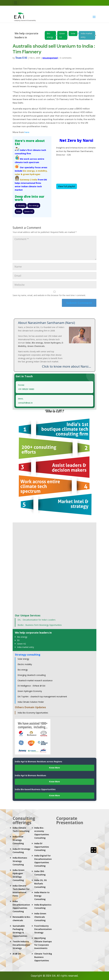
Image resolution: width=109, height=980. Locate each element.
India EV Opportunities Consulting (42, 847)
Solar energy (23, 659)
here (27, 132)
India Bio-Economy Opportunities (33, 713)
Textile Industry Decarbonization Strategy (21, 945)
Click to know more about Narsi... (66, 366)
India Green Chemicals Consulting (40, 917)
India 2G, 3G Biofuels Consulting (41, 883)
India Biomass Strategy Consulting (20, 861)
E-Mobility (21, 205)
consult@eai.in (25, 403)
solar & (19, 174)
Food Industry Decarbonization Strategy (43, 929)
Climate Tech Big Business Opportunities (43, 957)
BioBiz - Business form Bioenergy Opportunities (40, 625)
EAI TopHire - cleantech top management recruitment (42, 697)
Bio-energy (50, 35)
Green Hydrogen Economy (30, 691)
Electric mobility (25, 664)
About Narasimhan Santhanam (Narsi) (46, 323)
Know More (54, 768)
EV (18, 640)
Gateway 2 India (29, 180)
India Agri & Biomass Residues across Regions (38, 761)
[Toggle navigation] (15, 3)
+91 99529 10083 (26, 389)
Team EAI (21, 58)
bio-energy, (29, 171)
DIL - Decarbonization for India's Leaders (37, 620)
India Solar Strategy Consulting (18, 840)
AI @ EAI (17, 954)
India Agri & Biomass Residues (30, 775)
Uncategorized (50, 58)
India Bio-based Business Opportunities (35, 789)
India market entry (87, 35)
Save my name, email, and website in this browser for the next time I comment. (49, 295)
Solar (73, 33)
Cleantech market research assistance (35, 680)
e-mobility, (42, 171)
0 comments (66, 58)
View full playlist (67, 186)
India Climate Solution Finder (31, 702)
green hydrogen (32, 174)
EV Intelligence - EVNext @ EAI (31, 686)
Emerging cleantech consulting (32, 675)
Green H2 (62, 35)
